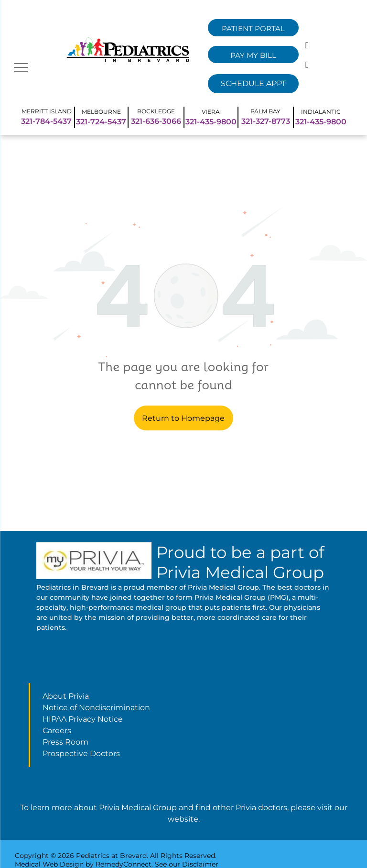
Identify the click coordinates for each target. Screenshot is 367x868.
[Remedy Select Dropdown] (253, 84)
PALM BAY (265, 111)
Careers (57, 731)
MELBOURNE (101, 112)
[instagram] (307, 66)
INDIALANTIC (321, 112)
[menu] (21, 67)
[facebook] (307, 47)
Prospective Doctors (81, 753)
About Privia (66, 696)
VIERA (211, 112)
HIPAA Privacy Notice (83, 719)
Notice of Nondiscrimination (96, 708)
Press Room (65, 742)
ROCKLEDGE (156, 111)
